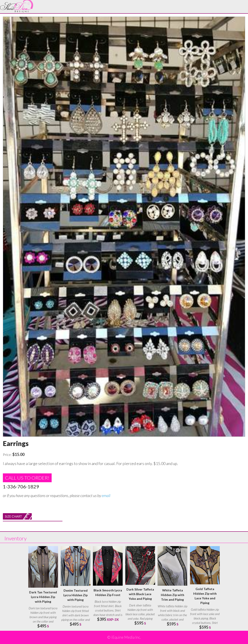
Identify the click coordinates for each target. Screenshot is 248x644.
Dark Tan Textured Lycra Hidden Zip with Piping (43, 597)
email (106, 495)
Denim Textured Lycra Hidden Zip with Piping (75, 595)
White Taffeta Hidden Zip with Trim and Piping (173, 595)
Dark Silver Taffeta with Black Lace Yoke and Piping (140, 594)
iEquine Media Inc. (126, 637)
